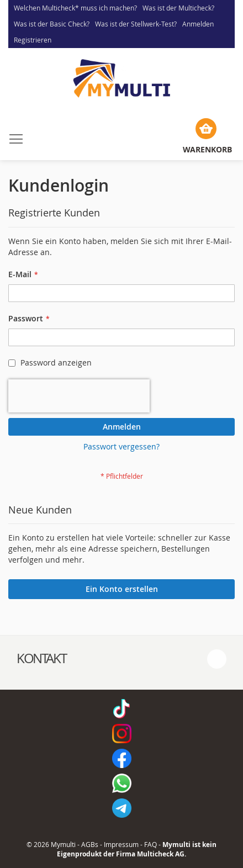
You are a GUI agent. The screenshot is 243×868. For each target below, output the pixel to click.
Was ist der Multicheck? (178, 8)
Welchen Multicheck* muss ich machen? (75, 8)
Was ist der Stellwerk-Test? (136, 24)
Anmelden (198, 24)
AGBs (90, 844)
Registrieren (33, 40)
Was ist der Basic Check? (52, 24)
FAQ (150, 844)
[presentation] (79, 396)
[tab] (121, 659)
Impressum (121, 844)
